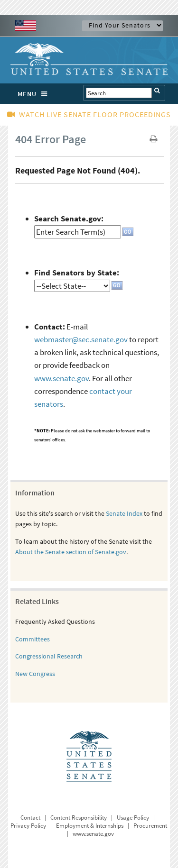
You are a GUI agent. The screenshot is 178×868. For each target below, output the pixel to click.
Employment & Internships (90, 826)
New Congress (35, 674)
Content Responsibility (79, 818)
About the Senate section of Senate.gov (71, 552)
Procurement (150, 826)
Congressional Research (49, 656)
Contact (30, 818)
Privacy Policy (28, 826)
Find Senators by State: (77, 273)
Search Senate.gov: (69, 219)
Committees (33, 639)
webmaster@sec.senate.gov (81, 339)
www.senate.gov (61, 378)
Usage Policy (133, 818)
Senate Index (124, 513)
